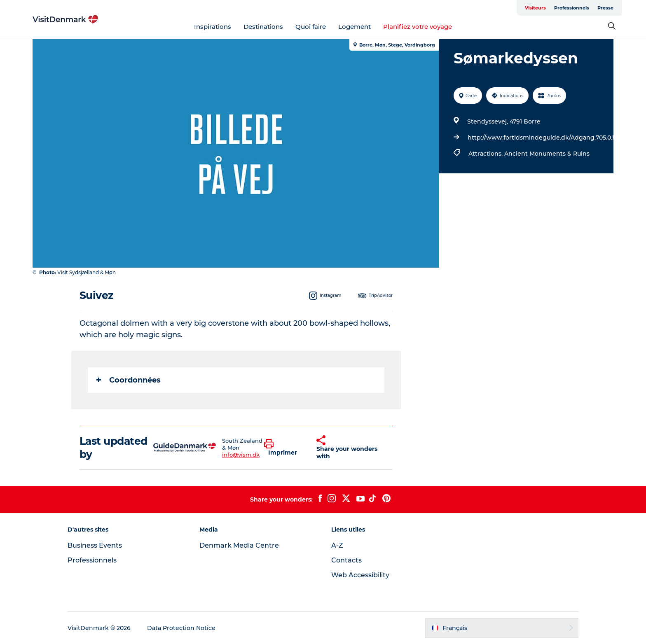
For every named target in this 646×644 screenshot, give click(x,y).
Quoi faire (311, 27)
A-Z (337, 545)
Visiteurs (535, 8)
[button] (284, 448)
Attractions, (486, 154)
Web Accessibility (360, 575)
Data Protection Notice (181, 628)
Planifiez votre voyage (418, 27)
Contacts (346, 560)
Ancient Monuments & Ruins (547, 154)
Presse (605, 8)
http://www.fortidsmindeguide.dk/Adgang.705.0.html (547, 138)
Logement (355, 27)
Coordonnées (129, 380)
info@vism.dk (241, 455)
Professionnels (572, 8)
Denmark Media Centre (239, 545)
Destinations (263, 27)
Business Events (95, 545)
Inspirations (213, 27)
